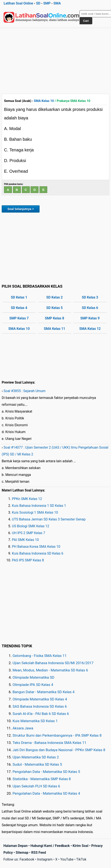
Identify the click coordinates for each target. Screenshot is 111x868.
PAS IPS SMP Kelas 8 (28, 560)
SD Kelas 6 (90, 308)
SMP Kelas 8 (55, 318)
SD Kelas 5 (55, 308)
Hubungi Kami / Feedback (50, 846)
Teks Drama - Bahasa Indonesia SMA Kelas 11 (49, 743)
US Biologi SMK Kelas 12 (31, 526)
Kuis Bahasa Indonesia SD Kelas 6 (38, 553)
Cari (86, 21)
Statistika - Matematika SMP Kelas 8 (42, 779)
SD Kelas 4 (19, 308)
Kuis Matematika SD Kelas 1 (35, 721)
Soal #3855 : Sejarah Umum (25, 391)
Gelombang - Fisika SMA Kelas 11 (40, 656)
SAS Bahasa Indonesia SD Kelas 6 (40, 706)
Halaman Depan (16, 846)
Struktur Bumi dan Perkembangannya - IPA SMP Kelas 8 (57, 735)
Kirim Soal (81, 846)
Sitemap (22, 853)
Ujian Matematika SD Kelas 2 (36, 757)
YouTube (67, 859)
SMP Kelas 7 (19, 318)
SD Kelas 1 (19, 297)
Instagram (45, 859)
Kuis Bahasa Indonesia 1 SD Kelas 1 (39, 506)
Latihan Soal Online (18, 3)
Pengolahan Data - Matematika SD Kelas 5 (46, 772)
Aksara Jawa (23, 728)
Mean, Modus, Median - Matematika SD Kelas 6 (50, 670)
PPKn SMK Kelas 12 (27, 499)
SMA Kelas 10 (44, 101)
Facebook (27, 859)
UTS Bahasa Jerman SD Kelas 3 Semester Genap (49, 519)
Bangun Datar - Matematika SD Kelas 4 (43, 692)
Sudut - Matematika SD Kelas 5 (37, 764)
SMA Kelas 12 (90, 329)
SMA (57, 3)
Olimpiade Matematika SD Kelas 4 (40, 699)
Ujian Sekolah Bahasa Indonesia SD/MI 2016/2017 (53, 663)
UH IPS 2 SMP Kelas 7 (28, 533)
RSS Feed (39, 853)
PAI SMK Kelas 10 (25, 540)
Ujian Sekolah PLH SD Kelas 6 (36, 786)
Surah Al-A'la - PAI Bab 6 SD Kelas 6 (41, 714)
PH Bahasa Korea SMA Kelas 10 (36, 547)
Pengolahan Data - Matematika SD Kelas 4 (46, 793)
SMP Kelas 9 (90, 318)
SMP (47, 3)
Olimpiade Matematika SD (33, 677)
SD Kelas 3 (90, 297)
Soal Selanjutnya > (21, 209)
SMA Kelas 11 (54, 329)
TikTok (81, 859)
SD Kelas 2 (55, 297)
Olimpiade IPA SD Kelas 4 (33, 685)
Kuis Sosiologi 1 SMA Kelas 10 (35, 512)
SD (38, 3)
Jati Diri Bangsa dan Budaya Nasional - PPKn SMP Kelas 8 (59, 750)
